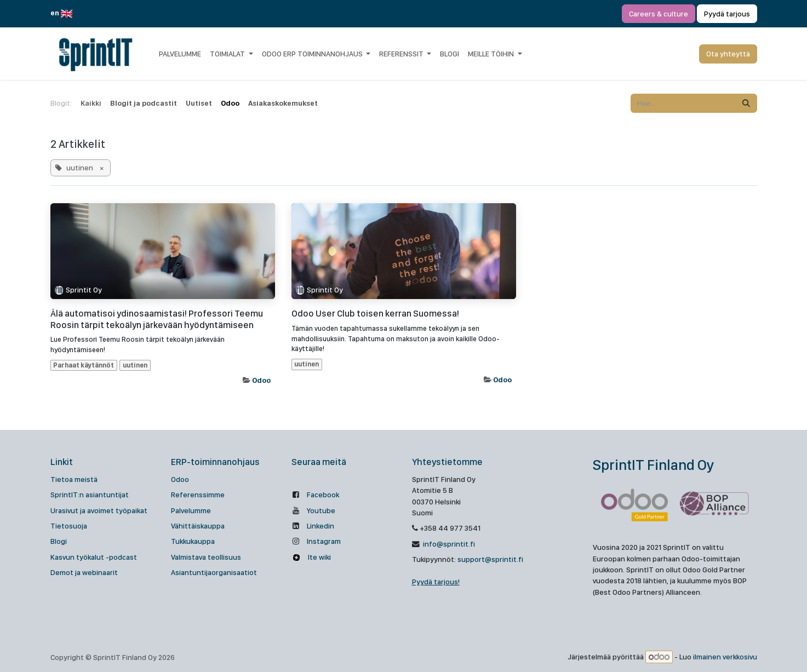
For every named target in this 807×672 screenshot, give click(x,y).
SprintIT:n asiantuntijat (90, 495)
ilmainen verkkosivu (725, 657)
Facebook (323, 495)
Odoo (261, 380)
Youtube (321, 510)
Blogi (59, 541)
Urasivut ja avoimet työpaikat (99, 510)
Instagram (324, 541)
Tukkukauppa (193, 541)
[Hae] (746, 103)
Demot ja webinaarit (84, 572)
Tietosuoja (69, 526)
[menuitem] (180, 54)
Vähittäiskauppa (198, 526)
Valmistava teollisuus (206, 557)
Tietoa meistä (74, 479)
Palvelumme (191, 510)
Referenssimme (198, 495)
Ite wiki (319, 557)
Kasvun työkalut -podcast (94, 557)
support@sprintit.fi (490, 559)
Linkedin (320, 526)
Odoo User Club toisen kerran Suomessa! (375, 313)
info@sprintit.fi (448, 544)
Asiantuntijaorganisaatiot (214, 572)
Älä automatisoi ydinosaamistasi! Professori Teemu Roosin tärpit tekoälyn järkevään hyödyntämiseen (157, 319)
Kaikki (91, 103)
